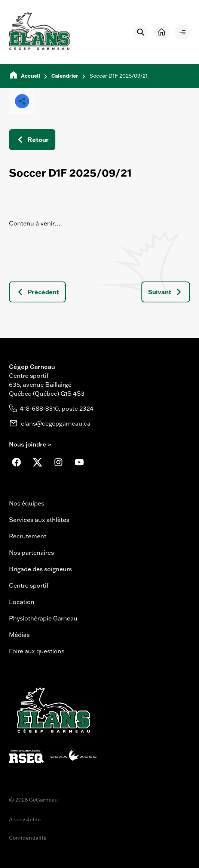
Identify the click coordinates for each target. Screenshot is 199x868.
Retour (32, 140)
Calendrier (65, 76)
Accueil (30, 76)
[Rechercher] (141, 32)
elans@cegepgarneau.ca (56, 423)
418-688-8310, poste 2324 (57, 408)
